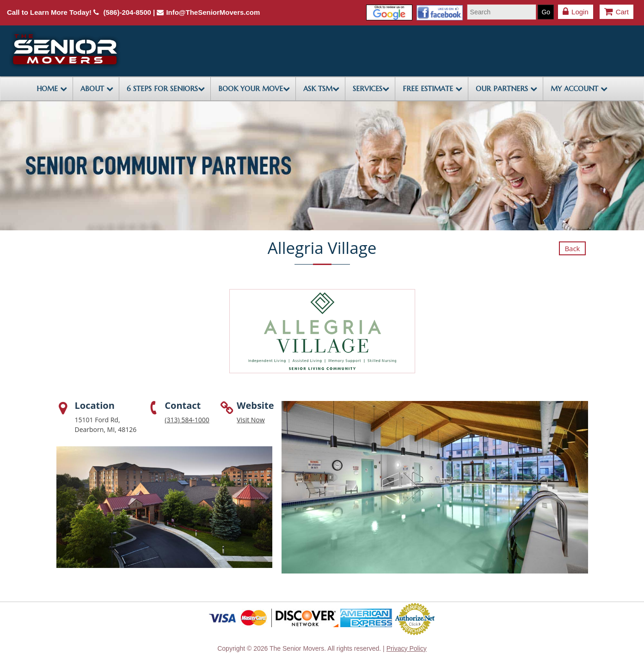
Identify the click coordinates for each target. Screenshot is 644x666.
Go (546, 12)
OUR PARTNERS (506, 89)
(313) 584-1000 (187, 420)
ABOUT (97, 89)
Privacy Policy (407, 648)
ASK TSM (321, 89)
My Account (579, 89)
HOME (52, 89)
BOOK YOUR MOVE (254, 89)
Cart (616, 12)
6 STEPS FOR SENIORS (166, 89)
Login (576, 12)
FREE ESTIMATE (432, 89)
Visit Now (251, 420)
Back (572, 248)
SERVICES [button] (371, 89)
